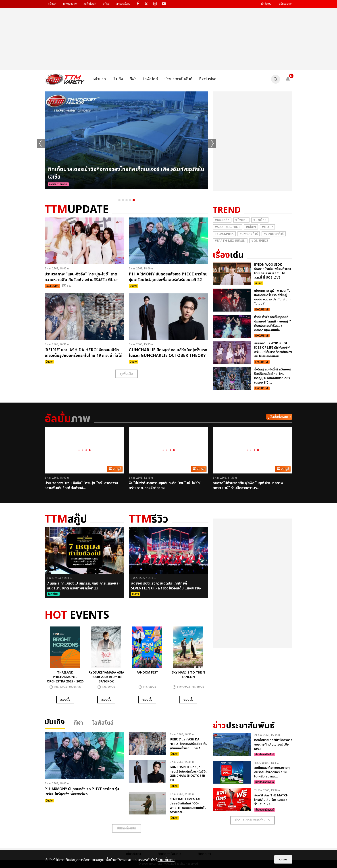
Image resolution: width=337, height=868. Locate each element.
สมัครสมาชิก (286, 4)
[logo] (65, 79)
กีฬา (133, 79)
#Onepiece (260, 241)
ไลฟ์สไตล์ (150, 79)
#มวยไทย (260, 220)
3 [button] (127, 200)
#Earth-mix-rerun (230, 241)
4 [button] (130, 200)
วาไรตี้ (106, 4)
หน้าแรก (52, 4)
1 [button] (119, 200)
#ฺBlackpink (224, 234)
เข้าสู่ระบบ (266, 4)
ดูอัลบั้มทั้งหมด (278, 417)
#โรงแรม (241, 220)
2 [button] (123, 200)
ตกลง (283, 859)
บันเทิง (118, 79)
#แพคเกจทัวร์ (249, 234)
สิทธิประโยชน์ (123, 4)
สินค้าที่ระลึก (90, 4)
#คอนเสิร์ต (222, 220)
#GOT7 (267, 227)
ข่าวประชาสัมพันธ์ (178, 79)
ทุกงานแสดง (70, 4)
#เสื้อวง (251, 227)
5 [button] (134, 200)
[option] (127, 140)
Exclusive (208, 79)
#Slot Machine (227, 227)
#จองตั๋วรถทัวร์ (274, 234)
